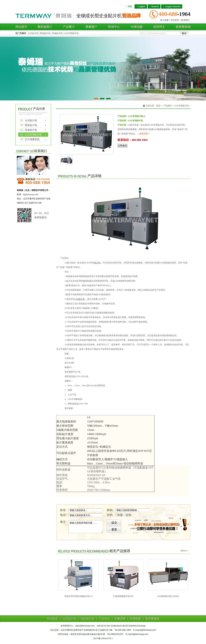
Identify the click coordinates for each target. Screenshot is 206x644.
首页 (158, 106)
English (141, 6)
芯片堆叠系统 (30, 139)
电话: (63, 515)
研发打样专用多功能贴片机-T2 (79, 596)
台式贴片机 (33, 33)
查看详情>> (145, 134)
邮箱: (110, 510)
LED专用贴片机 (71, 33)
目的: (110, 515)
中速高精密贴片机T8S (123, 596)
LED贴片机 (80, 299)
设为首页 (175, 20)
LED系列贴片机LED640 (168, 596)
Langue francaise (172, 6)
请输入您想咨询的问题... (85, 527)
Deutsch (154, 6)
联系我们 (185, 20)
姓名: (63, 510)
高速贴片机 (57, 33)
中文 (129, 6)
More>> (184, 551)
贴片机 (97, 263)
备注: (63, 522)
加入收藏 (164, 20)
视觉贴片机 (45, 33)
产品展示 (168, 106)
